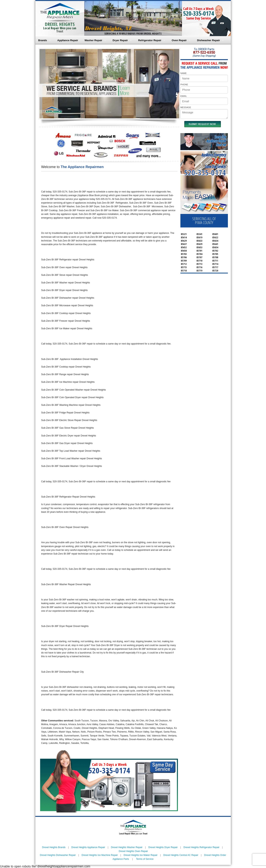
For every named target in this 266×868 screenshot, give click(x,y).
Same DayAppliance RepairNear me (216, 141)
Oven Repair (179, 40)
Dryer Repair (120, 40)
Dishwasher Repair (208, 40)
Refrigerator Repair (150, 40)
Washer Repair (94, 40)
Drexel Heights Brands (54, 847)
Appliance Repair (68, 40)
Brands (43, 40)
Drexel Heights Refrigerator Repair (202, 847)
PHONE (184, 85)
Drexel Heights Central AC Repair (181, 855)
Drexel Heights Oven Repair (133, 851)
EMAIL (184, 96)
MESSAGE (186, 107)
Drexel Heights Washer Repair (127, 847)
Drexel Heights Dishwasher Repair (58, 855)
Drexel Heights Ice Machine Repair (100, 855)
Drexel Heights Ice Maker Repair (140, 855)
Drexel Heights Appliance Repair (88, 847)
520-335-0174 (199, 13)
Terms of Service (145, 859)
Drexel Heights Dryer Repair (163, 847)
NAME (184, 73)
